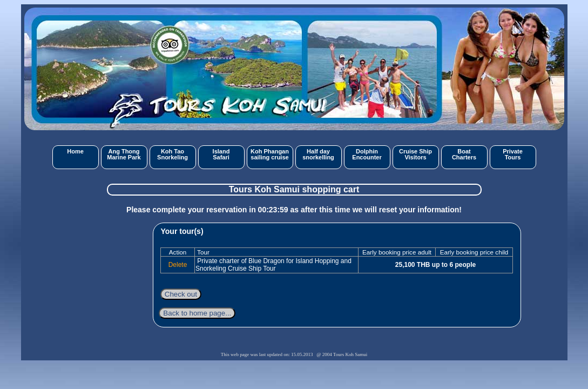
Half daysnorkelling (318, 154)
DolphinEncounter (367, 154)
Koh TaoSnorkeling (173, 154)
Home (75, 151)
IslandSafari (221, 154)
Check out (181, 294)
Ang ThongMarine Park (124, 154)
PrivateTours (513, 154)
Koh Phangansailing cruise (270, 154)
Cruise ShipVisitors (415, 154)
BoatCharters (464, 154)
